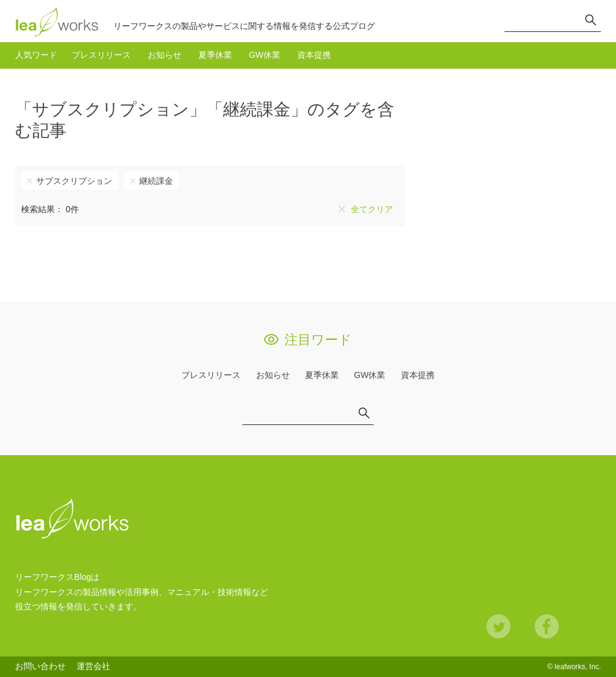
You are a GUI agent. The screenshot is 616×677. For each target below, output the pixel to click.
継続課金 (156, 181)
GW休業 (265, 55)
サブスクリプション (74, 181)
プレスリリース (101, 55)
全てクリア (372, 209)
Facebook (547, 626)
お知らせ (165, 55)
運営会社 (93, 666)
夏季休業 (215, 55)
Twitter (498, 626)
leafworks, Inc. (578, 667)
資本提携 (314, 55)
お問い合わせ (40, 666)
